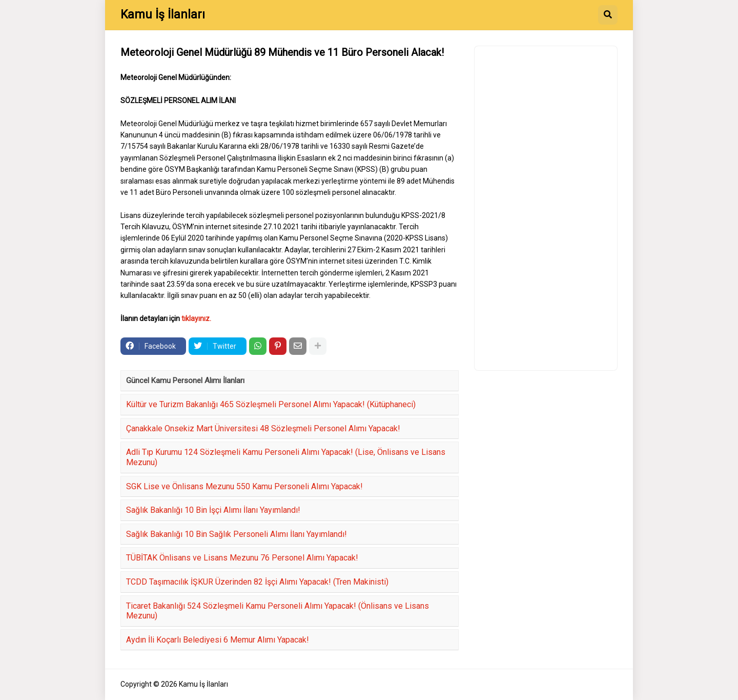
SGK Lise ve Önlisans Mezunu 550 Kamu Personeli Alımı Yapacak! (244, 486)
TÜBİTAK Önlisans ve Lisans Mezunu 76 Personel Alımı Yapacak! (242, 558)
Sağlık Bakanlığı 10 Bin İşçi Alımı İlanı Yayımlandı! (213, 510)
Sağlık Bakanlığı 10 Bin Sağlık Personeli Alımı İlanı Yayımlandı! (237, 534)
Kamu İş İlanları (163, 15)
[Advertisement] (546, 208)
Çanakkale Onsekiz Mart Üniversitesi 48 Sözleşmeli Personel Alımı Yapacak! (263, 428)
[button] (608, 15)
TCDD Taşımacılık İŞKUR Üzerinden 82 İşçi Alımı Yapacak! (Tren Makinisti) (257, 582)
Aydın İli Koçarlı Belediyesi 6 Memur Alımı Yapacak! (218, 640)
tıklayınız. (196, 318)
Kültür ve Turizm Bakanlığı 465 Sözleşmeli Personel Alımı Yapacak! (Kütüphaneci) (271, 404)
